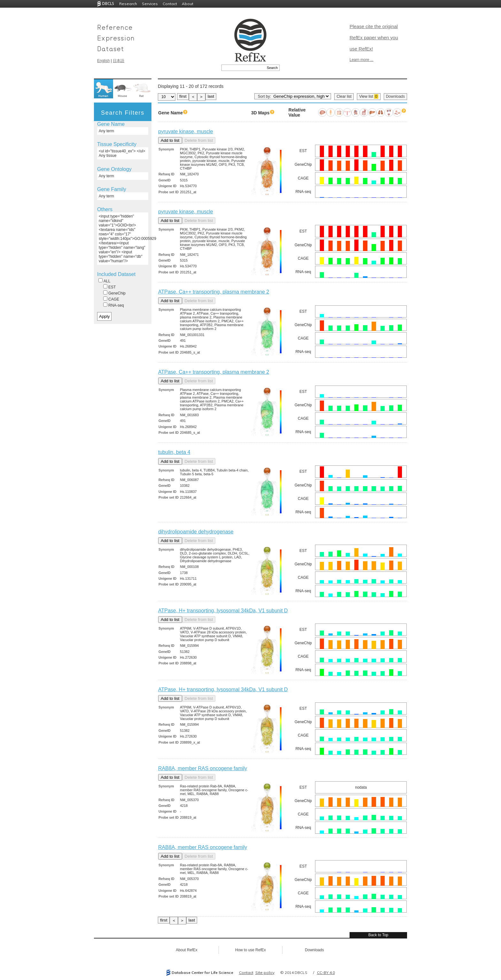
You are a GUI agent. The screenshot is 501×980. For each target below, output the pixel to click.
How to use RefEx (250, 950)
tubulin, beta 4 (174, 452)
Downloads (395, 96)
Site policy (265, 972)
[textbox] (243, 68)
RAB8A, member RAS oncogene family (203, 768)
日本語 (119, 61)
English (103, 61)
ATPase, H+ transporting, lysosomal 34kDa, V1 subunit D (223, 611)
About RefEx (186, 950)
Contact (170, 4)
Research (128, 4)
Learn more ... (362, 60)
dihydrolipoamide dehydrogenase (196, 532)
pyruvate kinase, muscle (186, 131)
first (183, 96)
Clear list (344, 96)
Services (150, 4)
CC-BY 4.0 (326, 972)
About (188, 4)
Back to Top (378, 935)
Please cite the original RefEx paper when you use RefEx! (374, 38)
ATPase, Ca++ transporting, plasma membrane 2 (214, 292)
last (211, 96)
